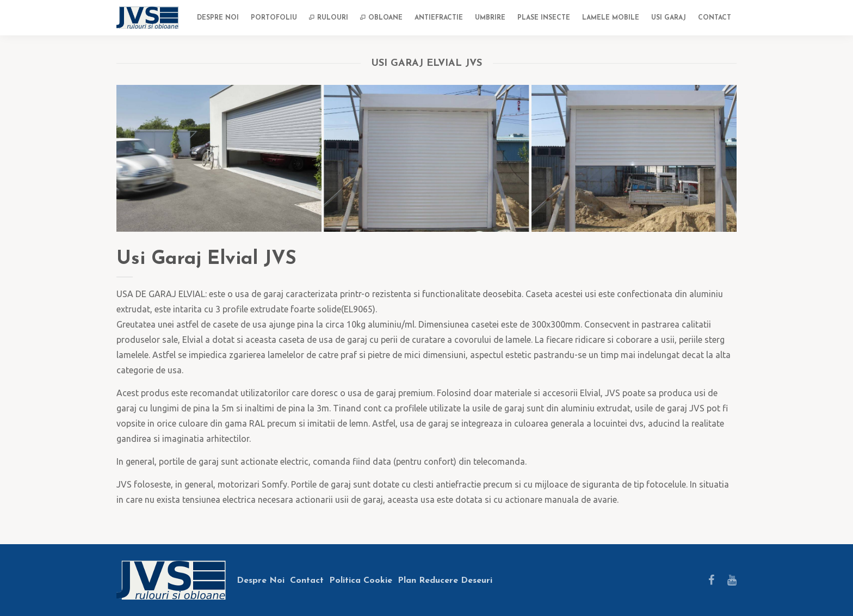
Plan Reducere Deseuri (445, 581)
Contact (307, 581)
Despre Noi (261, 581)
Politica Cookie (361, 581)
